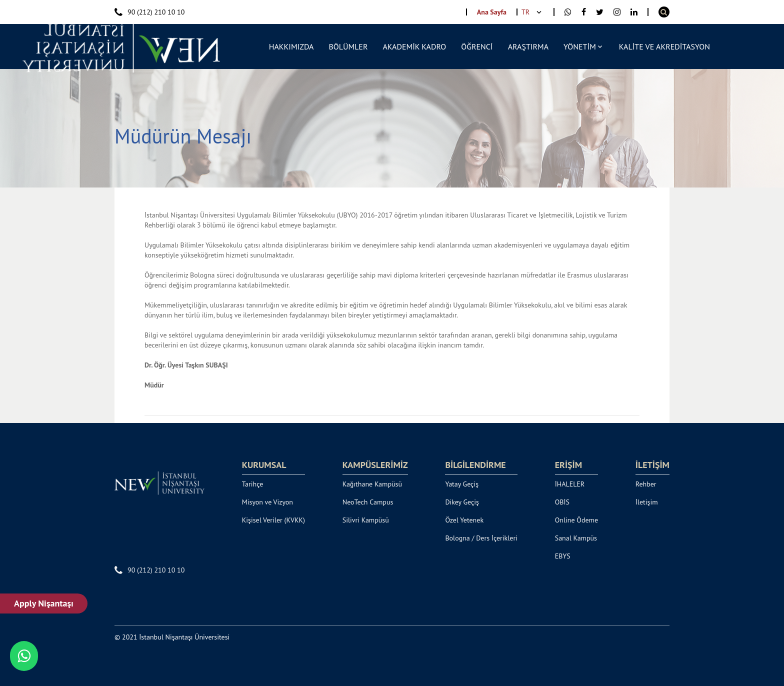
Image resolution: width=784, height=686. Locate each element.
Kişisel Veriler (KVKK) (273, 520)
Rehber (646, 484)
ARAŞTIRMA (528, 46)
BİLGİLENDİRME (475, 465)
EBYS (563, 556)
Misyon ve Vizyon (267, 502)
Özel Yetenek (464, 520)
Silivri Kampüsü (366, 520)
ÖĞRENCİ (477, 46)
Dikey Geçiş (462, 502)
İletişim (647, 502)
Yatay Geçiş (462, 484)
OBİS (562, 502)
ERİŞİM (568, 465)
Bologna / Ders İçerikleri (481, 538)
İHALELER (570, 484)
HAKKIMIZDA (291, 46)
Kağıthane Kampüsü (372, 484)
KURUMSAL (264, 465)
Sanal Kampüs (576, 538)
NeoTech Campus (368, 502)
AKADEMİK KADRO (414, 46)
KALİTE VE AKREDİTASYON (664, 46)
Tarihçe (253, 484)
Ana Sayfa (492, 12)
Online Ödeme (576, 520)
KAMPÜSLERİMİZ (375, 465)
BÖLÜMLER (348, 46)
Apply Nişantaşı (44, 603)
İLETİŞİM (652, 465)
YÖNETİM (580, 46)
